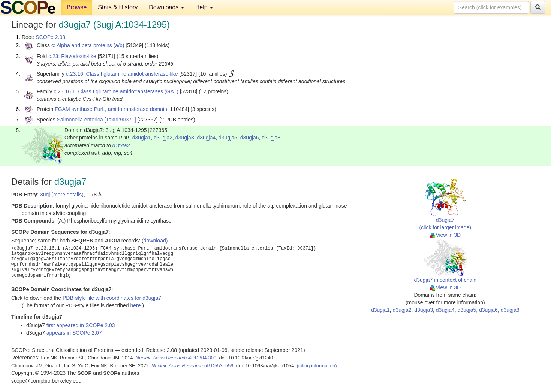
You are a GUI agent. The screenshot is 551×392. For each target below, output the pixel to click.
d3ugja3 (185, 138)
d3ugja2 (163, 138)
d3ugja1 (142, 138)
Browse (77, 7)
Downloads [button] (166, 7)
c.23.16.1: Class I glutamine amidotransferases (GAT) (116, 91)
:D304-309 (176, 358)
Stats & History (118, 7)
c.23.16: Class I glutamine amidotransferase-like (122, 74)
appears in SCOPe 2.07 (74, 333)
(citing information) (317, 366)
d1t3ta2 (121, 145)
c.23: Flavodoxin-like (72, 56)
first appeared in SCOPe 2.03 (81, 325)
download (155, 241)
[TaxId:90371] (120, 120)
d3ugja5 (228, 138)
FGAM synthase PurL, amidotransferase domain (111, 109)
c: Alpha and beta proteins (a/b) (88, 45)
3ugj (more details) (62, 195)
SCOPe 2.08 (50, 37)
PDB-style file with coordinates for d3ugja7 (112, 298)
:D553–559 (192, 366)
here (135, 305)
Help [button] (204, 7)
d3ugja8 (271, 138)
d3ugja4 (206, 138)
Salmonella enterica (80, 120)
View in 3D (445, 235)
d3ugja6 (250, 138)
